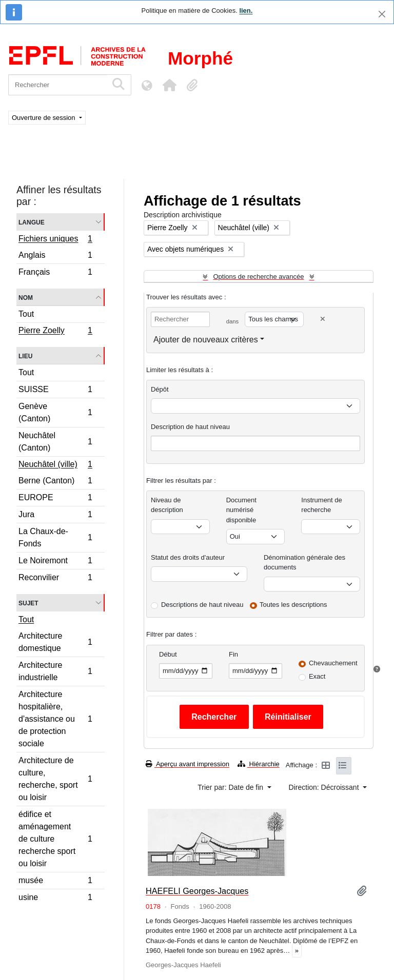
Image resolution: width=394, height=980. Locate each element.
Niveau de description (167, 505)
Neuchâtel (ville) (55, 465)
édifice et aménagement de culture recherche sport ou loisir (55, 839)
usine (55, 899)
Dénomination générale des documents (304, 563)
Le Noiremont (55, 562)
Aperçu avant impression (188, 764)
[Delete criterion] (323, 319)
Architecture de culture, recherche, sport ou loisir (55, 779)
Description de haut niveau (190, 427)
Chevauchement (333, 663)
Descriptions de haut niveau (202, 605)
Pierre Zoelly (55, 332)
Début (168, 654)
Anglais (55, 257)
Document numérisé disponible (241, 510)
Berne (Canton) (55, 482)
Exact (317, 676)
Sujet (28, 603)
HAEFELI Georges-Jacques (197, 891)
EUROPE (55, 499)
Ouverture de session (44, 118)
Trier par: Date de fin (231, 787)
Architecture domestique (55, 642)
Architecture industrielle (55, 671)
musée (55, 882)
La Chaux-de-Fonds (55, 537)
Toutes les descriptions (293, 605)
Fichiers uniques (55, 240)
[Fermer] (382, 14)
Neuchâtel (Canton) (55, 442)
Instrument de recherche (322, 505)
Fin (233, 654)
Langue (32, 222)
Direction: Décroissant (325, 787)
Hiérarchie (259, 764)
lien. (246, 11)
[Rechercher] (58, 85)
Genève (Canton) (55, 412)
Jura (55, 516)
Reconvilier (55, 579)
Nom (26, 297)
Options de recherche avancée (258, 277)
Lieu (25, 355)
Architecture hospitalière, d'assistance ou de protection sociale (55, 719)
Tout (26, 314)
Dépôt (160, 389)
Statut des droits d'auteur (188, 557)
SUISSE (55, 391)
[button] (169, 85)
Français (55, 273)
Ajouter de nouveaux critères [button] (206, 340)
